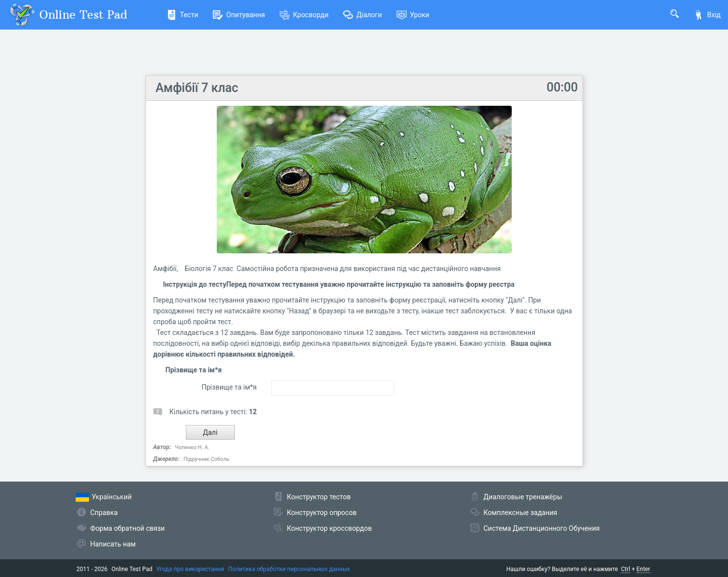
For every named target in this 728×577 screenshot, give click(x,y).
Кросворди (304, 15)
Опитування (239, 15)
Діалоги (363, 15)
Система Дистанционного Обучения (542, 528)
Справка (104, 513)
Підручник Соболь (206, 459)
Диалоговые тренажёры (523, 497)
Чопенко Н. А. (192, 447)
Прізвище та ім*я (229, 387)
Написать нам (113, 544)
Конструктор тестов (319, 497)
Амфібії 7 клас (197, 88)
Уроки (413, 15)
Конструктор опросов (322, 513)
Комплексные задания (521, 513)
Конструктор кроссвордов (330, 528)
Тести (182, 15)
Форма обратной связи (128, 528)
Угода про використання (190, 569)
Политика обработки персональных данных (289, 569)
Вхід (707, 15)
